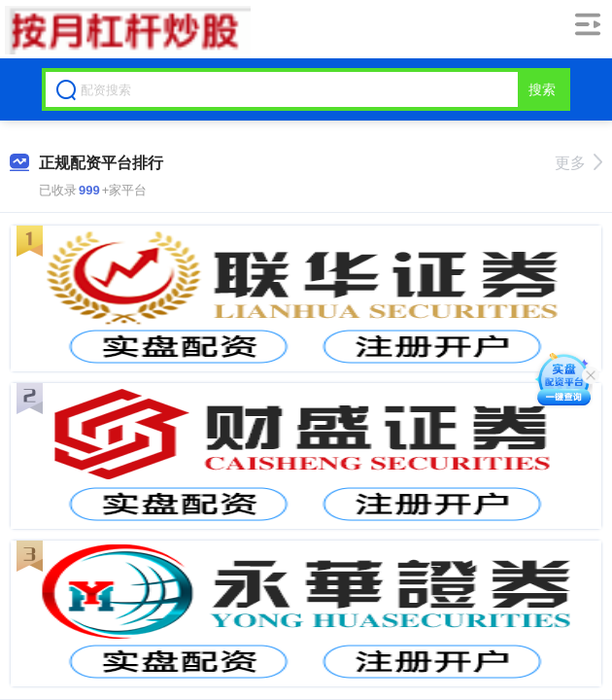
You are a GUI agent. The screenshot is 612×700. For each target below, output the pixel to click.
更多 (578, 163)
